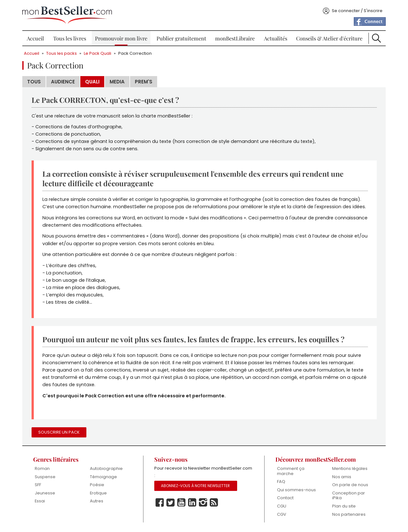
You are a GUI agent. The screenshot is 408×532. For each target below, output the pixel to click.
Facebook (160, 503)
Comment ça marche (291, 471)
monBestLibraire (235, 38)
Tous (34, 82)
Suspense (45, 477)
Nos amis (342, 477)
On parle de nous (350, 485)
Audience (63, 82)
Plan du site (344, 506)
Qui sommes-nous (296, 490)
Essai (40, 501)
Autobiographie (106, 468)
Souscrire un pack (59, 432)
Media (117, 82)
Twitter (171, 503)
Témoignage (103, 477)
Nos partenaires (349, 514)
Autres (97, 501)
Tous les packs (62, 53)
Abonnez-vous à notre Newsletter (195, 486)
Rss (214, 503)
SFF (38, 485)
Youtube (181, 503)
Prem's (144, 82)
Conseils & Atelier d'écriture (329, 38)
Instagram (203, 503)
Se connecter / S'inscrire (357, 11)
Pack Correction (135, 53)
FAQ (281, 482)
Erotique (98, 493)
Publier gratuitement (181, 38)
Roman (42, 468)
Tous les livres (70, 38)
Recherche (376, 38)
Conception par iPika (349, 496)
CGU (282, 506)
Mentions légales (350, 468)
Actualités (276, 38)
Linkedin (192, 503)
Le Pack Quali (98, 53)
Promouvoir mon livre (121, 38)
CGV (282, 514)
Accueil (35, 38)
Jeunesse (45, 493)
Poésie (97, 485)
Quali (92, 82)
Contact (285, 498)
